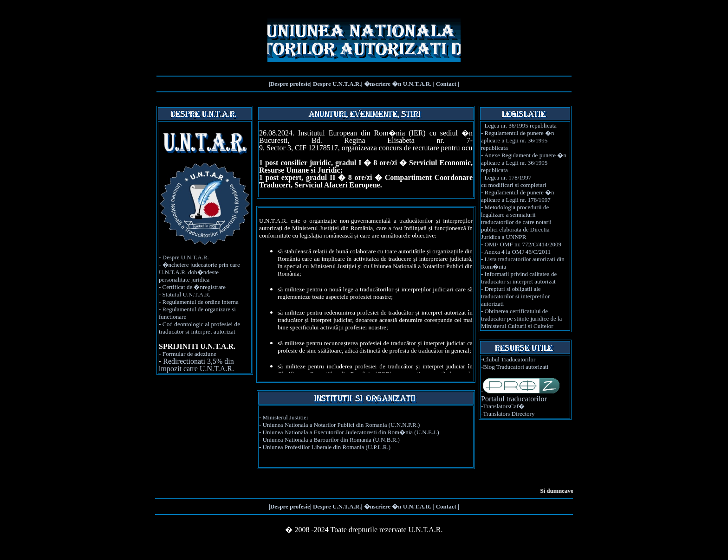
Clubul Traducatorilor (509, 359)
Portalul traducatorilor (514, 399)
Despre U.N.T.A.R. (186, 257)
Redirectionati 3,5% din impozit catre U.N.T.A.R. (196, 365)
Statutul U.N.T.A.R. (187, 294)
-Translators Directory (508, 414)
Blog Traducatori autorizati (516, 367)
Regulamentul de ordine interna (201, 302)
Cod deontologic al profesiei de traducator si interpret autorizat (199, 328)
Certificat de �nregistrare (194, 287)
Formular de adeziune (189, 354)
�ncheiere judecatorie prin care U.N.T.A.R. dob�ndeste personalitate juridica (199, 272)
